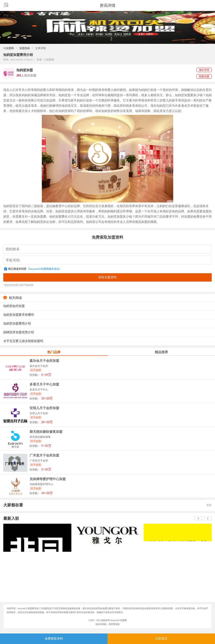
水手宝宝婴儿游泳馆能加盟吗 (23, 341)
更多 (209, 505)
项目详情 (204, 70)
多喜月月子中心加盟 (44, 384)
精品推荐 (161, 352)
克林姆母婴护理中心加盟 (48, 479)
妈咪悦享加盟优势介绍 (19, 332)
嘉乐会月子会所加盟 (44, 361)
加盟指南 (25, 48)
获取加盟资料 (107, 277)
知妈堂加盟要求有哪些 (19, 315)
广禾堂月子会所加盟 (44, 455)
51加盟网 (9, 48)
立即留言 (161, 639)
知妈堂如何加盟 (14, 306)
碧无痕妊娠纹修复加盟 (46, 432)
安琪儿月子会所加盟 (44, 408)
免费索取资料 (54, 639)
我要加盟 (204, 76)
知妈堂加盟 (25, 70)
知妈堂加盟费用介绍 (17, 324)
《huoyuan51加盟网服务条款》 (44, 269)
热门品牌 (54, 352)
